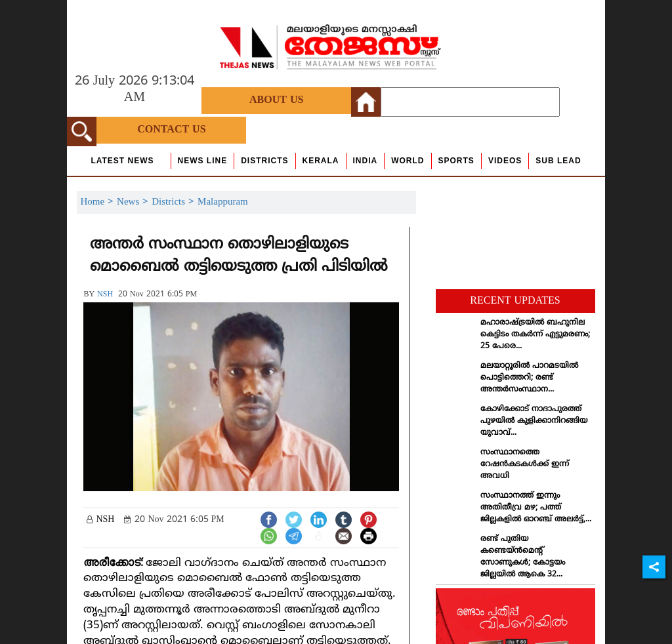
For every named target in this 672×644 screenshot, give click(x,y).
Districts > (175, 202)
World (408, 161)
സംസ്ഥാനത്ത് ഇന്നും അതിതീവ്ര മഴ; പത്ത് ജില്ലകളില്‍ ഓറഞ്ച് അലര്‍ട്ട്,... (536, 508)
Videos (505, 161)
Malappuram (223, 202)
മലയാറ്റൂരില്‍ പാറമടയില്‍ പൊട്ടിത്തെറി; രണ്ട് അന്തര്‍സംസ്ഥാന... (529, 378)
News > (134, 202)
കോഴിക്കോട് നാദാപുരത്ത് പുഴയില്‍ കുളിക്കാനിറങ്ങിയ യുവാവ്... (534, 421)
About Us (276, 100)
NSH (105, 295)
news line (203, 161)
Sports (456, 161)
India (366, 161)
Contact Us (171, 130)
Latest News (122, 161)
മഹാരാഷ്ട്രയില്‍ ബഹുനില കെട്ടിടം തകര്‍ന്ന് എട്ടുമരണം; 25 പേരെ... (535, 335)
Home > (98, 202)
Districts (264, 161)
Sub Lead (558, 161)
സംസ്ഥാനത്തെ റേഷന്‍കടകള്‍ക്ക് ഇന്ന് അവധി (525, 465)
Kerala (321, 161)
